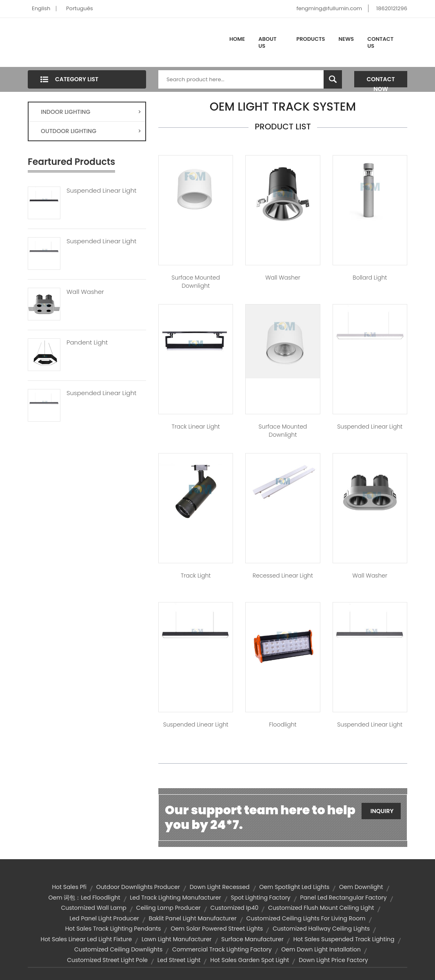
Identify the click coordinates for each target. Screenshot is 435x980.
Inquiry (382, 811)
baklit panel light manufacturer (192, 918)
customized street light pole (107, 960)
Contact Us (380, 43)
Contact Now (381, 81)
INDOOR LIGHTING (91, 112)
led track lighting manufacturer (175, 898)
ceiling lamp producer (169, 908)
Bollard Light (370, 278)
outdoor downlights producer (138, 887)
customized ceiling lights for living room (306, 918)
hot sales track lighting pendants (113, 929)
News (346, 39)
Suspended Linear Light (101, 191)
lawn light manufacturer (177, 939)
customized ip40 (235, 908)
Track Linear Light (195, 427)
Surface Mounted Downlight (196, 282)
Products (311, 39)
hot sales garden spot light (250, 960)
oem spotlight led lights (294, 887)
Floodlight (283, 724)
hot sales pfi (69, 887)
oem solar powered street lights (217, 929)
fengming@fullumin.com (329, 8)
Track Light (196, 576)
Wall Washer (85, 292)
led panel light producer (104, 918)
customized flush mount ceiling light (321, 908)
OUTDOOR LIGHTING (91, 131)
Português (80, 8)
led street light (179, 960)
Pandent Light (87, 342)
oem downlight (361, 887)
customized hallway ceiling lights (321, 929)
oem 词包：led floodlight (84, 898)
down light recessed (220, 887)
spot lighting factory (260, 898)
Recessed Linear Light (283, 576)
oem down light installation (321, 949)
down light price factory (333, 960)
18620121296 (392, 8)
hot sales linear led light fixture (86, 939)
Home (237, 39)
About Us (267, 43)
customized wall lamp (93, 908)
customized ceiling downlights (118, 949)
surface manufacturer (252, 939)
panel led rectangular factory (344, 898)
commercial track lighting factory (222, 949)
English (41, 8)
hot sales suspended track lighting (344, 939)
